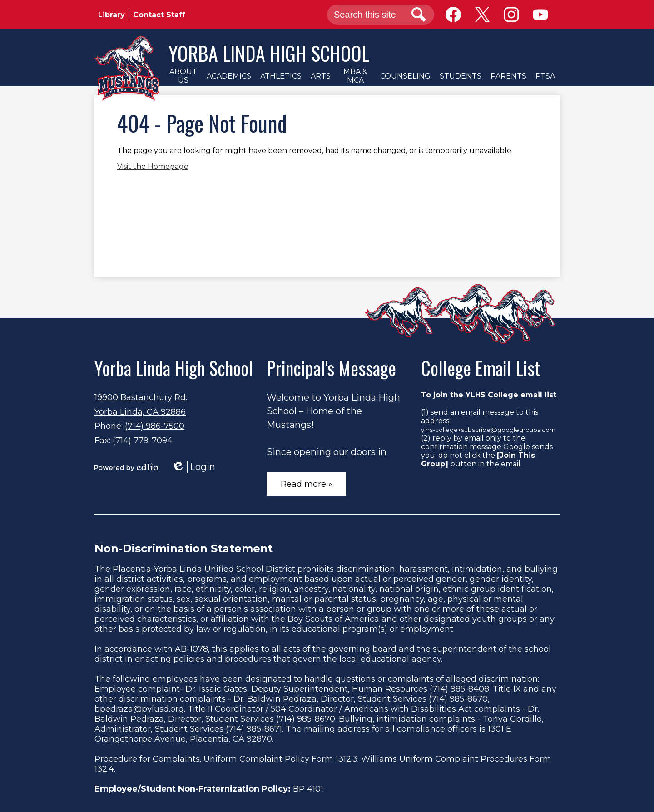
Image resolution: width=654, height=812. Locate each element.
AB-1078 (191, 649)
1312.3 (347, 759)
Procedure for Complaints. (148, 759)
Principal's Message (331, 368)
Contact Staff (159, 15)
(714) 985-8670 (458, 699)
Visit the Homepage (153, 166)
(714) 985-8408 (459, 689)
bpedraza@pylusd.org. (140, 709)
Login (193, 467)
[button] (183, 76)
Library (111, 15)
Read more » (307, 484)
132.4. (105, 769)
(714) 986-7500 (155, 426)
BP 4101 (308, 789)
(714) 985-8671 (254, 729)
